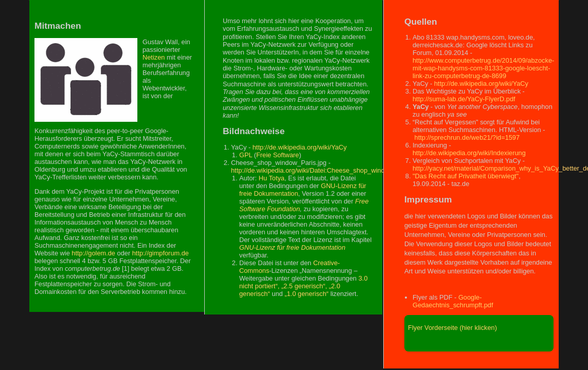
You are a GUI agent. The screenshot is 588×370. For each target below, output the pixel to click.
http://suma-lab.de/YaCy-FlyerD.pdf (464, 99)
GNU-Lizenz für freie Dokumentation (292, 247)
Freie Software (278, 155)
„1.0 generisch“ (306, 294)
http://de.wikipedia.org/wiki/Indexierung (469, 153)
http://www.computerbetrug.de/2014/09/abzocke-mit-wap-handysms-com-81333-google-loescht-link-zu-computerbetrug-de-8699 (483, 68)
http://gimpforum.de (161, 253)
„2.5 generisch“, (304, 286)
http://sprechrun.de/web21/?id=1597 (467, 137)
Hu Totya (272, 178)
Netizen (154, 57)
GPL (246, 155)
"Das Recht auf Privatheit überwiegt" (466, 176)
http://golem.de (93, 253)
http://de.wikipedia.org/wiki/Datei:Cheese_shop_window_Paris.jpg (327, 170)
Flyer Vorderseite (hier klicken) (451, 328)
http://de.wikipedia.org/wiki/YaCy (300, 147)
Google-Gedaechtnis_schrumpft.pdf (453, 301)
